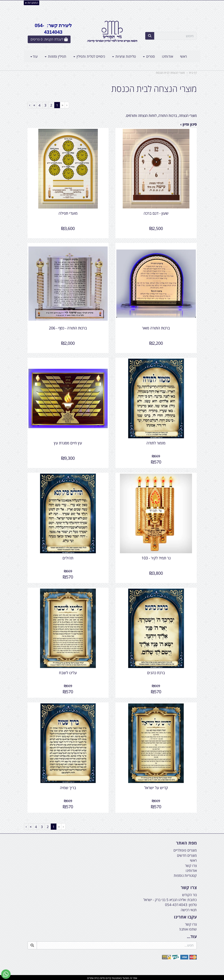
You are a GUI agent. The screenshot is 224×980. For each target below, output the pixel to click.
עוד (34, 56)
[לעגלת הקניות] (49, 39)
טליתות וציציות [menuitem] (124, 56)
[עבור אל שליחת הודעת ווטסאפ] (6, 974)
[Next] (34, 105)
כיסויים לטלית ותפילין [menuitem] (89, 56)
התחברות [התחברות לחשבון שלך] (31, 3)
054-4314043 (176, 904)
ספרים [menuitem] (149, 56)
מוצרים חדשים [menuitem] (187, 854)
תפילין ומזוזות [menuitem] (55, 56)
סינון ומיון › (189, 124)
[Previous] (62, 105)
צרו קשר (191, 923)
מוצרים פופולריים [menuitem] (185, 849)
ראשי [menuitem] (183, 56)
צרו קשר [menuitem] (191, 864)
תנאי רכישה (189, 909)
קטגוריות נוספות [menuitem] (185, 874)
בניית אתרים (93, 977)
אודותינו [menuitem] (167, 56)
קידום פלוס (105, 977)
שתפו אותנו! (188, 928)
